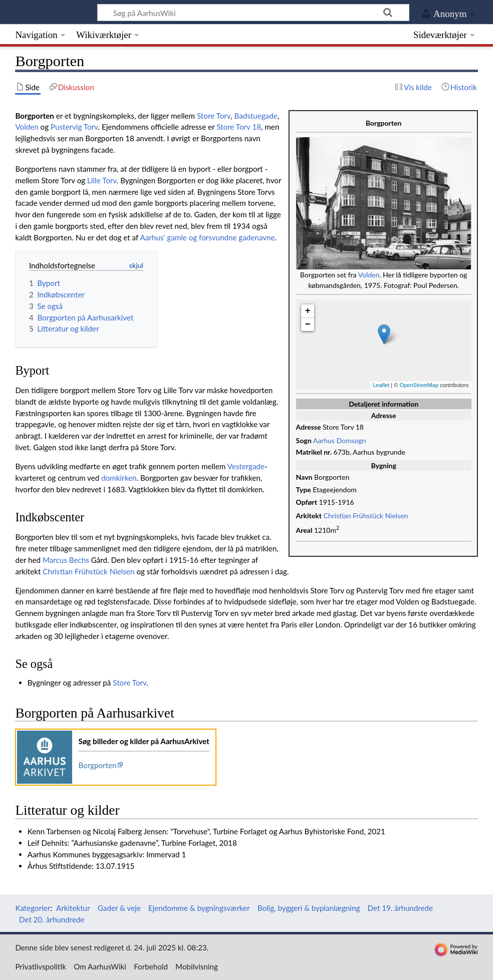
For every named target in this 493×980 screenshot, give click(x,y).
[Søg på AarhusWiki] (253, 13)
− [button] (308, 324)
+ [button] (308, 311)
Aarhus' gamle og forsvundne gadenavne (207, 237)
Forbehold (151, 966)
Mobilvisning (197, 966)
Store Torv (214, 116)
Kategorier (33, 908)
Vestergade (246, 466)
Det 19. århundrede (401, 908)
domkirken (119, 478)
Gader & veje (119, 908)
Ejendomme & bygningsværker (199, 908)
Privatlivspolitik (41, 966)
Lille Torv (102, 180)
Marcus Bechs (66, 560)
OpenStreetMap (419, 385)
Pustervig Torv (74, 127)
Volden (369, 275)
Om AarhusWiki (100, 966)
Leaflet (381, 385)
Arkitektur (73, 908)
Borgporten (97, 765)
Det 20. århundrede (52, 919)
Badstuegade (256, 116)
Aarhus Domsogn (340, 440)
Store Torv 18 (239, 127)
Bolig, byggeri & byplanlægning (309, 908)
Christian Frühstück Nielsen (366, 516)
